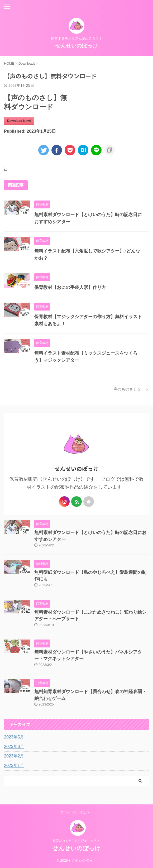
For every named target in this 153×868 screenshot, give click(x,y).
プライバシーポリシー (77, 812)
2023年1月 (14, 766)
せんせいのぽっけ (77, 46)
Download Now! (19, 121)
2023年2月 (14, 756)
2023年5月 (14, 737)
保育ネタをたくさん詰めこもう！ (77, 841)
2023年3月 (14, 747)
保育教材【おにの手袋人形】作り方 (70, 287)
